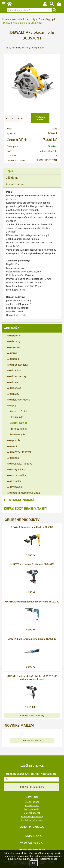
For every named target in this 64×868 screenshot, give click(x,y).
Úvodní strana (32, 802)
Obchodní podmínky (32, 817)
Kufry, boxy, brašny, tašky (26, 509)
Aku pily (12, 405)
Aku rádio (13, 446)
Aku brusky (14, 341)
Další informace (49, 859)
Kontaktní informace (32, 820)
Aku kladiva (14, 370)
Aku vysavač (14, 487)
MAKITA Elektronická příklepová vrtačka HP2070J (32, 602)
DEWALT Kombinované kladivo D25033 (32, 527)
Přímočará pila (18, 429)
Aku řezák (13, 458)
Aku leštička (14, 388)
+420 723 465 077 (32, 843)
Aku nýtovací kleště (18, 400)
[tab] (32, 168)
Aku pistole (14, 440)
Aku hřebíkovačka (18, 365)
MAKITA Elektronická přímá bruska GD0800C (32, 639)
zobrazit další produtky (32, 716)
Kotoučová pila (18, 411)
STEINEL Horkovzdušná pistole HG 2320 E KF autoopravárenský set (32, 678)
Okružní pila (16, 417)
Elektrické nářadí (19, 500)
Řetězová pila (17, 434)
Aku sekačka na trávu (20, 464)
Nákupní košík (32, 809)
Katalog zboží (32, 806)
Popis (9, 171)
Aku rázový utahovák (19, 452)
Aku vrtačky (14, 481)
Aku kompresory (17, 376)
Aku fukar (13, 353)
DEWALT (53, 133)
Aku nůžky (13, 394)
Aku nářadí (13, 328)
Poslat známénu (16, 184)
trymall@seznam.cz (32, 850)
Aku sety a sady (16, 469)
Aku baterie (14, 336)
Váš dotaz (12, 178)
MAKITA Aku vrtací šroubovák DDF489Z (32, 564)
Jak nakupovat (32, 813)
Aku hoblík (13, 359)
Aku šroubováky (17, 475)
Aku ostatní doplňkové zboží (24, 493)
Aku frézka (13, 347)
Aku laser (13, 382)
